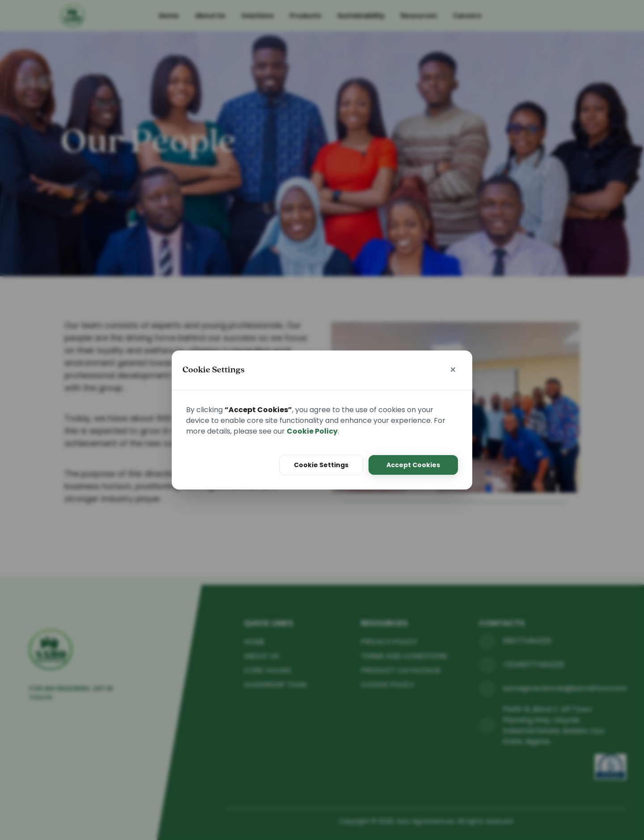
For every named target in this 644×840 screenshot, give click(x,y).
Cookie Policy (312, 431)
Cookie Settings (321, 465)
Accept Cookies (413, 465)
